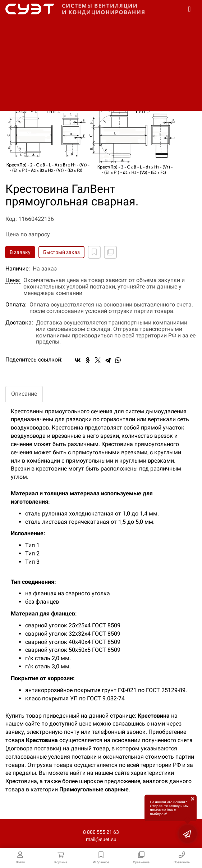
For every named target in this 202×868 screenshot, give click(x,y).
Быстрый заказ (61, 252)
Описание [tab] (24, 394)
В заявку (20, 252)
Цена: (13, 280)
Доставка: (19, 323)
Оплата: (16, 305)
